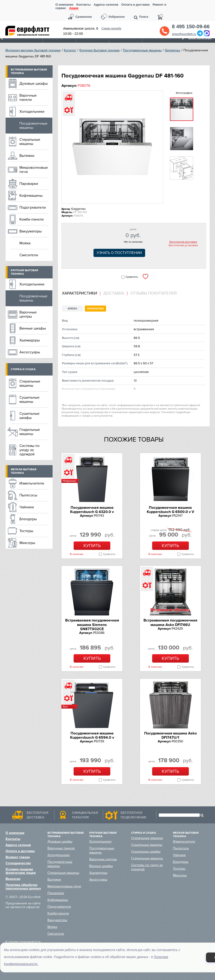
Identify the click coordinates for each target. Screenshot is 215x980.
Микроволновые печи (34, 170)
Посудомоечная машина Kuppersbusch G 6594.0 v (92, 735)
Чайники (27, 507)
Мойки (25, 243)
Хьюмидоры (30, 340)
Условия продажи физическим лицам (21, 871)
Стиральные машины (30, 142)
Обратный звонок (165, 31)
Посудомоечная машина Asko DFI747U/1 (170, 735)
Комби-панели (32, 219)
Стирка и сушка (23, 369)
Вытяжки (27, 156)
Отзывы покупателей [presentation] (154, 293)
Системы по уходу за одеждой (29, 450)
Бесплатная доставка (183, 242)
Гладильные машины (30, 432)
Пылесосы (28, 495)
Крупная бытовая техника (100, 50)
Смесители (29, 255)
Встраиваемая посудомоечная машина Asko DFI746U (170, 622)
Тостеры (26, 531)
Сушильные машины (29, 400)
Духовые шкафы (34, 84)
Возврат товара (18, 857)
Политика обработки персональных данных (23, 887)
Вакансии (13, 879)
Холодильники (32, 112)
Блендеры (28, 519)
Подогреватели (33, 207)
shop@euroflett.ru (184, 34)
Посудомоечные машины (142, 50)
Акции (74, 8)
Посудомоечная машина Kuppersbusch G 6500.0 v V (170, 510)
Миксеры (27, 543)
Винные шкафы (33, 328)
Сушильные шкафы (29, 416)
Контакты (83, 5)
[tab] (81, 293)
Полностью (95, 309)
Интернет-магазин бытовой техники (33, 50)
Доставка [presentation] (114, 293)
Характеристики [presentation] (79, 293)
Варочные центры (28, 314)
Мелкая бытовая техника (24, 471)
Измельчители (32, 483)
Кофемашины (31, 196)
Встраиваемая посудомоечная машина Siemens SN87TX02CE (92, 625)
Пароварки (29, 184)
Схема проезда (111, 28)
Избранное (117, 17)
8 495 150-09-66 (191, 27)
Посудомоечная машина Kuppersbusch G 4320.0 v (92, 510)
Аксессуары (30, 352)
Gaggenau (172, 50)
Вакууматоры (30, 231)
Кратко (72, 309)
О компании (64, 5)
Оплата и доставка (135, 5)
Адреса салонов (106, 5)
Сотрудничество (18, 863)
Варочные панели (28, 98)
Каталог (70, 50)
